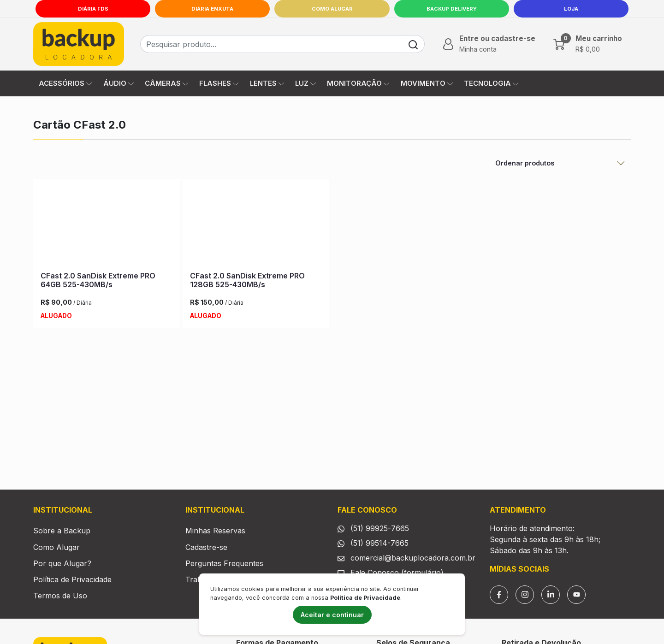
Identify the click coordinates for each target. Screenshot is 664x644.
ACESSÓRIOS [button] (65, 83)
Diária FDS (93, 9)
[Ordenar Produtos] (560, 163)
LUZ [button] (305, 83)
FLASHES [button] (219, 83)
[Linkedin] (551, 595)
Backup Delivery (452, 9)
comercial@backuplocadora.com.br (413, 558)
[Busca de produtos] (271, 44)
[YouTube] (576, 595)
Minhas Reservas (215, 531)
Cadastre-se (206, 547)
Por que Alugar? (62, 563)
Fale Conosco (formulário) (397, 573)
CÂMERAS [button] (166, 83)
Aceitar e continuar (332, 615)
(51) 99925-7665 (380, 528)
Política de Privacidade (72, 579)
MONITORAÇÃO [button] (358, 83)
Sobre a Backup (62, 531)
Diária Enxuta (212, 9)
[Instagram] (525, 595)
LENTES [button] (267, 83)
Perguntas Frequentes (224, 563)
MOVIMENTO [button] (427, 83)
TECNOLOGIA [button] (491, 83)
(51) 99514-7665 (379, 543)
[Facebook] (499, 595)
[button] (488, 44)
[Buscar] (413, 44)
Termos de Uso (60, 596)
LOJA (571, 9)
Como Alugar (332, 9)
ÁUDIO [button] (119, 83)
